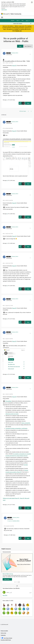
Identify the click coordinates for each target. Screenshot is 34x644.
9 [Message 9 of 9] (7, 180)
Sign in (18, 20)
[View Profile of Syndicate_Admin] (15, 53)
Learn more (4, 10)
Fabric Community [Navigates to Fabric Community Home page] (16, 14)
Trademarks (3, 635)
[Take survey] (7, 579)
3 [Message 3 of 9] (8, 535)
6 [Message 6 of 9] (7, 286)
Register (13, 20)
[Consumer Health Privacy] (17, 640)
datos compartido (26, 423)
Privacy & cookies (4, 631)
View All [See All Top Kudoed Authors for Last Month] (5, 595)
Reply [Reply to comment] (28, 184)
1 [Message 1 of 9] (7, 100)
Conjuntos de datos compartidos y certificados (16, 428)
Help (22, 20)
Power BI (14, 65)
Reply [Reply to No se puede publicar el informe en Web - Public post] (28, 103)
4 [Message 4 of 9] (7, 374)
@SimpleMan (8, 401)
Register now (18, 31)
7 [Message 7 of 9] (7, 243)
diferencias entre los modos (12, 414)
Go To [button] (27, 20)
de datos (26, 465)
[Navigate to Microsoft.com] (5, 14)
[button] (20, 46)
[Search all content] (22, 24)
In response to (13, 521)
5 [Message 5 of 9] (7, 319)
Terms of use (3, 633)
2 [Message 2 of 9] (7, 505)
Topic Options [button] (28, 46)
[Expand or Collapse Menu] (2, 17)
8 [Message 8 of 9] (7, 214)
